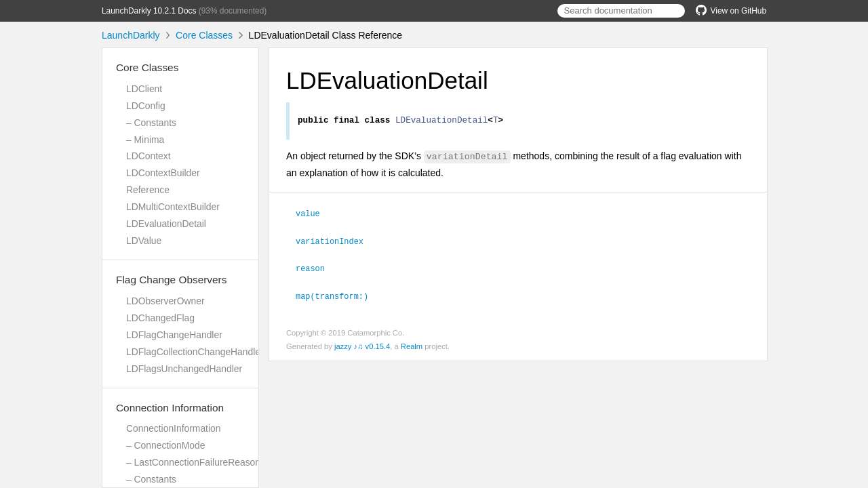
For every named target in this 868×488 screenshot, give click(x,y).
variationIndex (335, 242)
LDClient (144, 89)
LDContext (148, 156)
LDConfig (146, 106)
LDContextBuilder (163, 173)
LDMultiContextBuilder (173, 207)
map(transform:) (338, 296)
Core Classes (204, 35)
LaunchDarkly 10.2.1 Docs (149, 11)
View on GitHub (731, 11)
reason (316, 268)
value (314, 215)
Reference (148, 190)
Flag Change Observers (171, 280)
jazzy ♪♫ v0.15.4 (362, 346)
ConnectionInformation (173, 428)
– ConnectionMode (165, 445)
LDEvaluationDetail (166, 224)
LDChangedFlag (160, 318)
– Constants (151, 123)
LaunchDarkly (131, 35)
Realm (412, 346)
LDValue (144, 241)
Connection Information (170, 408)
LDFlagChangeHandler (174, 335)
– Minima (145, 140)
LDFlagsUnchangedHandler (184, 369)
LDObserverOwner (165, 301)
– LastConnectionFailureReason (193, 462)
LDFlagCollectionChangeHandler (195, 352)
